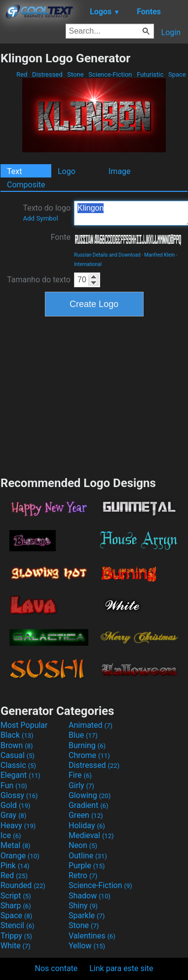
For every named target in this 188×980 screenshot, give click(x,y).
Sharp (16, 906)
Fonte (61, 237)
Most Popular (24, 725)
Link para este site (121, 968)
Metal (16, 845)
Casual (18, 755)
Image (120, 171)
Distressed (47, 74)
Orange (20, 856)
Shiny (83, 906)
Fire (80, 775)
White (16, 946)
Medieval (91, 835)
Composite (26, 185)
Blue (83, 735)
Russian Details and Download (107, 255)
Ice (11, 835)
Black (17, 735)
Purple (87, 866)
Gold (16, 805)
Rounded (23, 885)
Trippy (16, 936)
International (88, 264)
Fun (14, 785)
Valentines (92, 936)
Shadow (90, 896)
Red (22, 74)
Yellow (87, 946)
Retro (83, 875)
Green (86, 815)
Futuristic (150, 74)
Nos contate (56, 968)
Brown (17, 745)
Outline (88, 856)
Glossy (19, 795)
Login (171, 32)
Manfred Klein (159, 255)
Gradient (88, 805)
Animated (91, 725)
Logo (67, 171)
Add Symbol (40, 218)
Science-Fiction (110, 74)
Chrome (89, 755)
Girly (81, 785)
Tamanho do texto (39, 280)
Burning (87, 745)
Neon (83, 845)
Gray (13, 815)
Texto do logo (47, 213)
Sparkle (87, 915)
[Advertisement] (94, 395)
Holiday (87, 825)
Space (177, 74)
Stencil (17, 925)
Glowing (90, 795)
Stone (75, 74)
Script (16, 896)
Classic (18, 765)
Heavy (18, 825)
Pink (15, 866)
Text (14, 171)
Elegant (20, 775)
